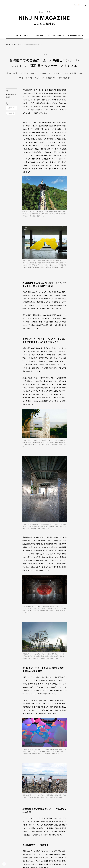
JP (79, 5)
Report (21, 45)
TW (75, 5)
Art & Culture (11, 45)
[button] (84, 5)
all (10, 36)
